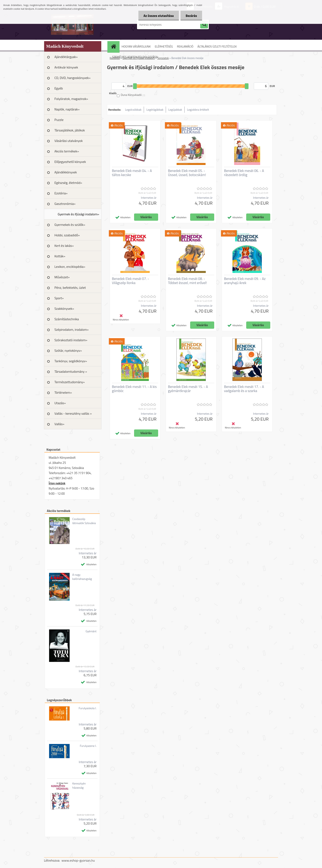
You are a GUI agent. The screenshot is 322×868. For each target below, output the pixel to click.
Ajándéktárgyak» (66, 57)
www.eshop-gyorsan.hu (78, 860)
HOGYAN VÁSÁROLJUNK (136, 46)
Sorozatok (163, 58)
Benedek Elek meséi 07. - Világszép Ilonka (131, 281)
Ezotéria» (61, 193)
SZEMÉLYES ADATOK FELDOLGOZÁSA (135, 57)
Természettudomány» (70, 382)
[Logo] (72, 24)
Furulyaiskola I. (88, 708)
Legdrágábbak (155, 110)
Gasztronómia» (65, 204)
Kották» (60, 256)
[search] (204, 25)
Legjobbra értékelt (198, 110)
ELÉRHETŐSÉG (164, 46)
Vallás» (59, 424)
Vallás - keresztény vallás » (73, 413)
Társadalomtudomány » (71, 371)
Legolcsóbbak (133, 110)
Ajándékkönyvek (66, 172)
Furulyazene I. (88, 746)
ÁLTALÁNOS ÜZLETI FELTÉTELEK (217, 46)
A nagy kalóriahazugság (82, 577)
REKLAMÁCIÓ (185, 46)
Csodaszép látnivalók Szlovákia (84, 521)
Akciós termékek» (67, 151)
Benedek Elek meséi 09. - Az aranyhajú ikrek (245, 281)
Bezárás (191, 16)
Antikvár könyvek (66, 67)
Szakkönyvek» (64, 309)
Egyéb (59, 88)
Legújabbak (175, 110)
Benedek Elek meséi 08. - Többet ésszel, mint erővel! (187, 281)
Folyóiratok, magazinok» (71, 99)
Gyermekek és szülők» (70, 225)
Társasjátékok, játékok (70, 130)
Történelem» (63, 392)
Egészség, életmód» (68, 183)
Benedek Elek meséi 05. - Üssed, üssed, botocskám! (187, 173)
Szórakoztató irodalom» (71, 340)
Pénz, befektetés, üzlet (70, 288)
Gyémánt (91, 631)
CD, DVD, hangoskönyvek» (72, 78)
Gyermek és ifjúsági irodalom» (78, 214)
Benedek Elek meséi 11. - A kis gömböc (134, 389)
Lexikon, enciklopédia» (70, 267)
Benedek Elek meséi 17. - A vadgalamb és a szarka (244, 389)
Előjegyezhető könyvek (70, 162)
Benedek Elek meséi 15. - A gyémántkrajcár (188, 389)
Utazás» (60, 403)
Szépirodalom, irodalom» (72, 330)
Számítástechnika (67, 319)
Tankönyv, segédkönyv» (71, 361)
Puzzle (59, 120)
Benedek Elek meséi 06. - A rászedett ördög (244, 173)
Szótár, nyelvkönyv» (68, 350)
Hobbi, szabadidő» (67, 235)
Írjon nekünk (57, 483)
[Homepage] (115, 46)
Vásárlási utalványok (69, 141)
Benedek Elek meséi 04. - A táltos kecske (132, 173)
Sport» (59, 298)
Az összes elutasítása (159, 16)
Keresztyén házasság (79, 786)
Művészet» (62, 277)
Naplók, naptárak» (67, 109)
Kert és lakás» (64, 246)
